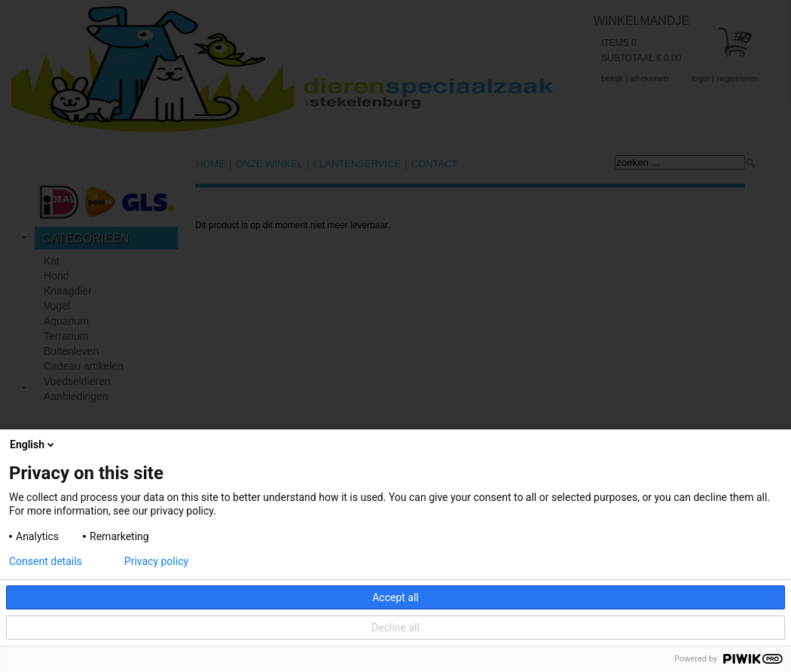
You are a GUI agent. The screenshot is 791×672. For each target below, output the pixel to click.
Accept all (395, 597)
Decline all (395, 628)
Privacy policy (156, 561)
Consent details (46, 561)
